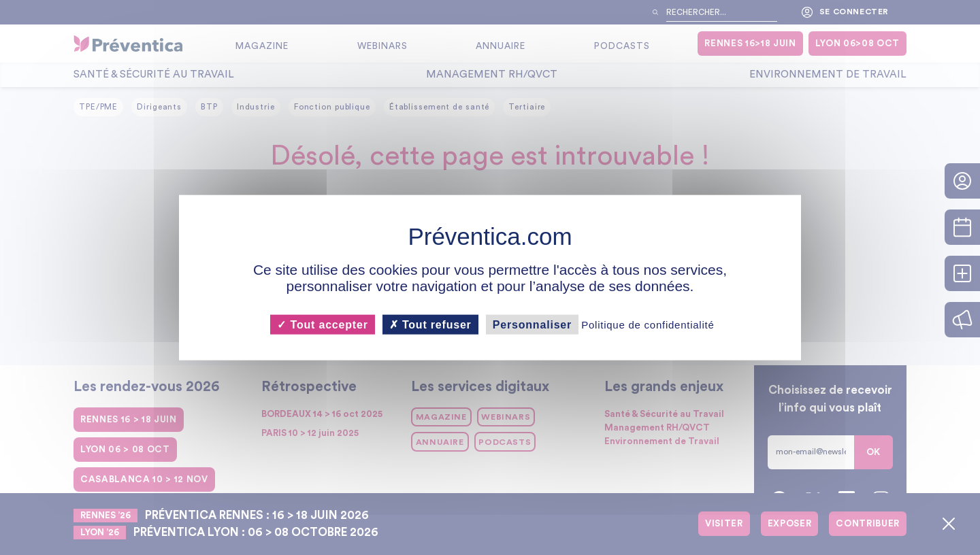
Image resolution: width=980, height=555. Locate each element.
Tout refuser (430, 324)
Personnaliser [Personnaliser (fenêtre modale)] (532, 324)
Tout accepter (322, 324)
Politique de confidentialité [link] (648, 324)
